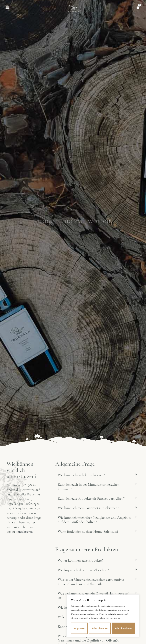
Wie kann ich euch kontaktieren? (81, 475)
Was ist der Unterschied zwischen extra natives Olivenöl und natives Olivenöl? (91, 582)
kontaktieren (24, 532)
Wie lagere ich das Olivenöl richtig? (83, 570)
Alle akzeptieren (123, 628)
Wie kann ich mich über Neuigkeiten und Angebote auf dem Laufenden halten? (94, 520)
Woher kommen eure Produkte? (80, 560)
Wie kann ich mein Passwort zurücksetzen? (88, 508)
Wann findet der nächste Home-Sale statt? (88, 531)
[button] (8, 8)
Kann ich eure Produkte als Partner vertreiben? (91, 498)
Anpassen (79, 628)
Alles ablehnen (100, 628)
